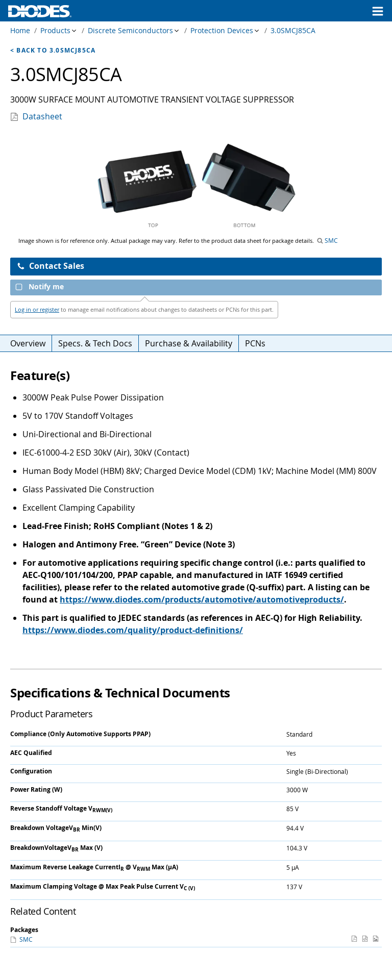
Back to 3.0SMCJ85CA (56, 50)
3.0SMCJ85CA (293, 30)
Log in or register (37, 309)
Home (20, 30)
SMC (330, 240)
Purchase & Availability (189, 343)
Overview (28, 343)
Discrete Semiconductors (130, 30)
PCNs (255, 343)
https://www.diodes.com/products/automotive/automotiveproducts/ (202, 599)
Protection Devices (222, 30)
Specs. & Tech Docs (95, 343)
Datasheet (42, 116)
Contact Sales (51, 266)
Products (55, 30)
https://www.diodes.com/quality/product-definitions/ (133, 630)
